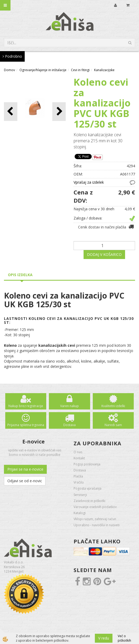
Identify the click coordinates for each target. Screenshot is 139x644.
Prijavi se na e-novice (25, 469)
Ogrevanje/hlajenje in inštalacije (43, 70)
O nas (78, 452)
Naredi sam (113, 425)
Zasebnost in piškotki (89, 501)
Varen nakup (69, 406)
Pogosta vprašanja (87, 488)
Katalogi (80, 513)
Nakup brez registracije (26, 406)
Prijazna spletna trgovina (26, 425)
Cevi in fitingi (80, 70)
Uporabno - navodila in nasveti (97, 525)
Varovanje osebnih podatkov (95, 507)
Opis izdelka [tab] (20, 275)
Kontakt (79, 458)
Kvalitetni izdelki (113, 406)
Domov (9, 70)
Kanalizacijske (104, 70)
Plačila (78, 476)
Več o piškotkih (124, 638)
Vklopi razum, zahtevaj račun (95, 519)
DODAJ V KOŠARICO (104, 254)
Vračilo (79, 482)
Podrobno (12, 56)
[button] (59, 112)
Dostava (69, 425)
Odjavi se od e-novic (25, 481)
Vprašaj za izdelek (89, 182)
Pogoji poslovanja (87, 464)
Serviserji (80, 495)
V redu (104, 638)
